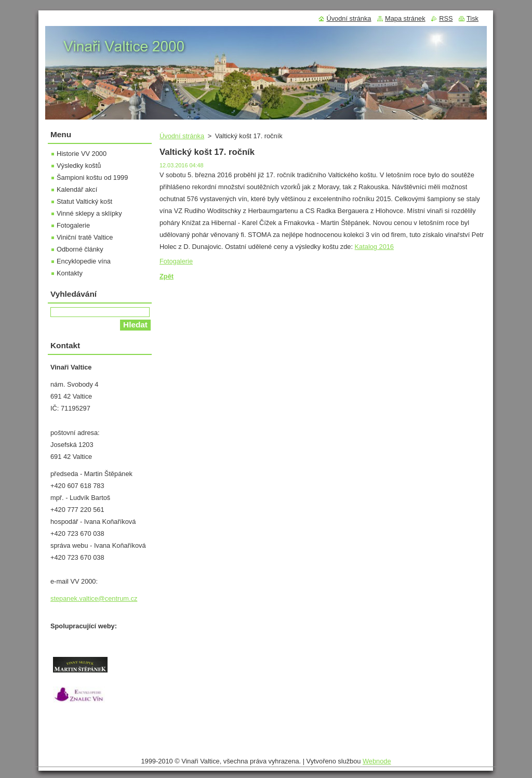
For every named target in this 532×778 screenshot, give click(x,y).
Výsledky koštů (79, 166)
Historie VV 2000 (82, 154)
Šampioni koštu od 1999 (92, 177)
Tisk (473, 18)
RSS (446, 18)
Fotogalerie (176, 261)
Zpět (167, 276)
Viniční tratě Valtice (85, 237)
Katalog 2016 (374, 247)
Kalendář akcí (77, 189)
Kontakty (70, 273)
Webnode (377, 761)
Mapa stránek (405, 18)
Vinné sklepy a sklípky (89, 213)
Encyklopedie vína (84, 261)
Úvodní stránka (182, 136)
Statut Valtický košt (84, 201)
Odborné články (80, 249)
